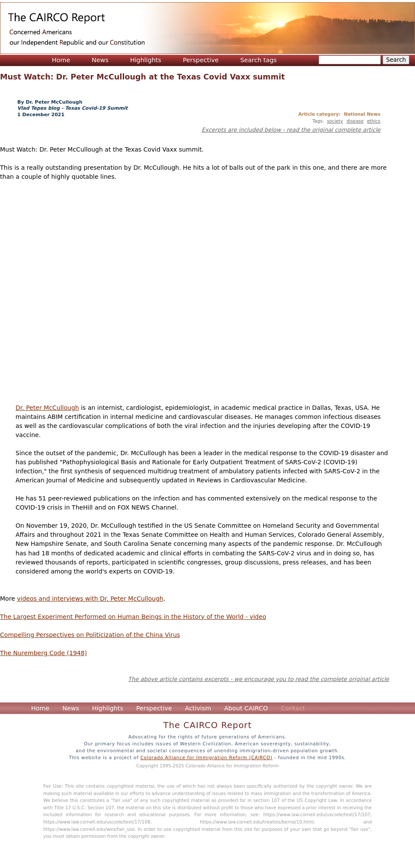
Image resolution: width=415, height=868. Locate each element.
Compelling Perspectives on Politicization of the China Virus (90, 635)
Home (61, 60)
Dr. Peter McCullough (47, 408)
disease (355, 121)
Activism (198, 708)
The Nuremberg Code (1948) (43, 653)
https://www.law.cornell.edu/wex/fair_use (89, 829)
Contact (293, 708)
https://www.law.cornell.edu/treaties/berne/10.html (257, 822)
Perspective (201, 60)
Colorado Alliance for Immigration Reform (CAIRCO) (207, 757)
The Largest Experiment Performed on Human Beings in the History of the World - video (133, 617)
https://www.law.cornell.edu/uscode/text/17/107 (317, 814)
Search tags (259, 60)
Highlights (146, 60)
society (335, 121)
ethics (374, 121)
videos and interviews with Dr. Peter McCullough (90, 599)
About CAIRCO (246, 708)
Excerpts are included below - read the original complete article (291, 130)
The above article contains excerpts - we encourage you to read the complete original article (259, 679)
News (100, 60)
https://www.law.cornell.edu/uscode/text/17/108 (97, 822)
